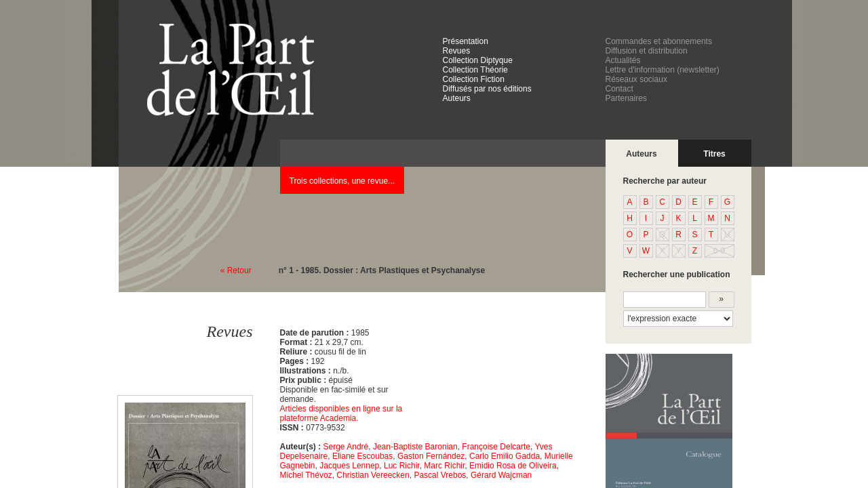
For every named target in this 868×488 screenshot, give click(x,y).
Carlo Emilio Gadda (505, 456)
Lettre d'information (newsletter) (663, 70)
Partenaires (626, 98)
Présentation (466, 41)
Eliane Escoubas (362, 456)
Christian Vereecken (373, 475)
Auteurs (457, 98)
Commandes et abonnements (659, 41)
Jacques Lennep (349, 466)
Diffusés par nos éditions (487, 89)
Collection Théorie (476, 70)
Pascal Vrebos (440, 475)
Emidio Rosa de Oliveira (513, 466)
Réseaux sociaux (636, 79)
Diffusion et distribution (647, 51)
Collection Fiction (474, 79)
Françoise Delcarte (496, 447)
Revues (457, 51)
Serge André (346, 447)
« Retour (236, 270)
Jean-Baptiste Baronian (415, 447)
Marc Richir (444, 466)
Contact (619, 89)
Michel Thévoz (306, 475)
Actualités (623, 60)
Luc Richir (402, 466)
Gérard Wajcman (501, 475)
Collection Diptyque (478, 60)
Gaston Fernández (431, 456)
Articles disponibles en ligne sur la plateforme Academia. (341, 413)
